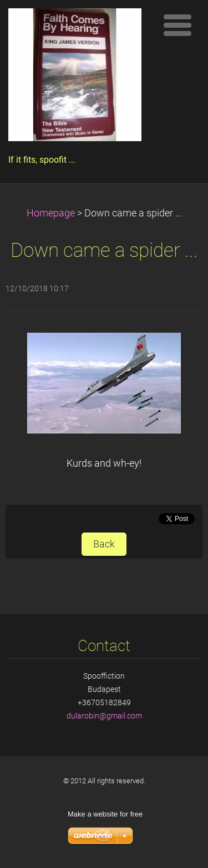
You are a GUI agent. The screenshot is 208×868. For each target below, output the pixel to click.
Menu (177, 25)
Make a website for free (105, 814)
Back (104, 544)
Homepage (51, 213)
